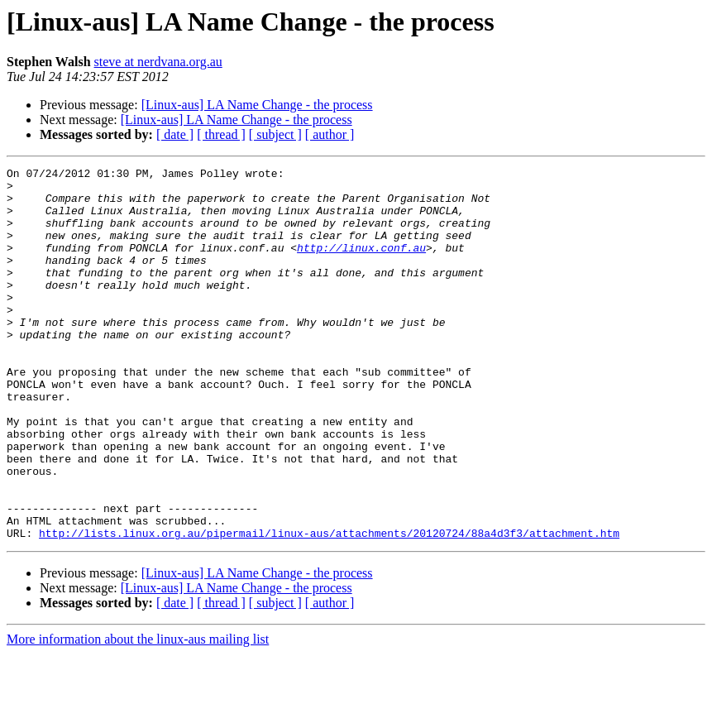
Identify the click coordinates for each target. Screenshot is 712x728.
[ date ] (175, 134)
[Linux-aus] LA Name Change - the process (257, 105)
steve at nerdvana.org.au (158, 62)
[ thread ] (221, 134)
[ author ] (330, 134)
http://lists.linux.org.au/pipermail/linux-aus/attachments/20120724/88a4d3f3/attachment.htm (329, 607)
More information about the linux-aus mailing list (138, 714)
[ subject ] (275, 134)
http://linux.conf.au (361, 265)
